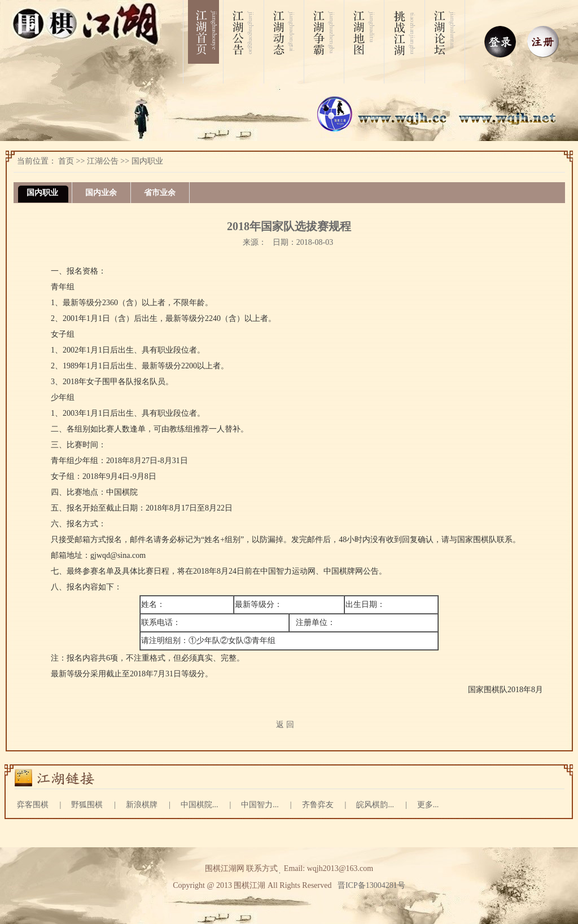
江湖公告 (103, 161)
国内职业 (147, 161)
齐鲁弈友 (318, 805)
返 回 (285, 725)
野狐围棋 (87, 805)
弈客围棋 (33, 805)
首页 (66, 161)
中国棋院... (200, 805)
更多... (428, 805)
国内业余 (101, 193)
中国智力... (260, 805)
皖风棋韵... (375, 805)
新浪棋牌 (142, 805)
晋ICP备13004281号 (371, 885)
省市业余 (160, 193)
